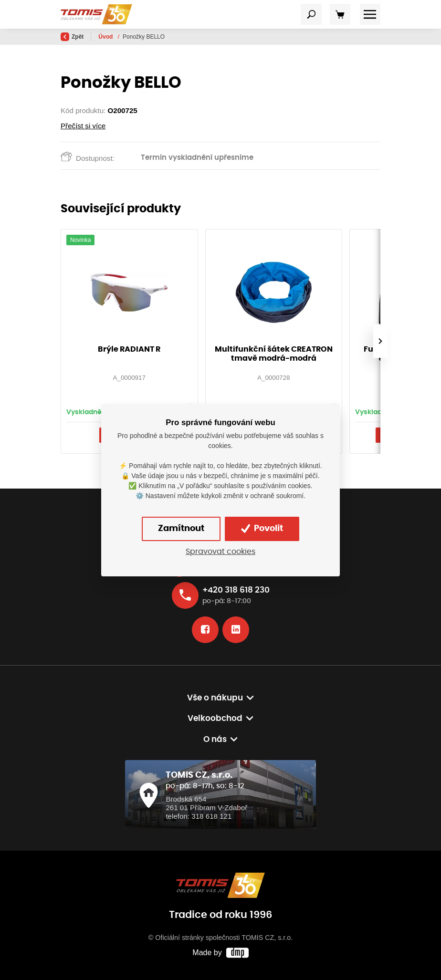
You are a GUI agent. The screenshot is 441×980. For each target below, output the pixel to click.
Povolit (262, 529)
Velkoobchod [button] (215, 718)
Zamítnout (181, 529)
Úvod (106, 37)
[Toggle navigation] (311, 14)
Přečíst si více (83, 126)
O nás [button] (215, 739)
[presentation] (380, 341)
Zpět (72, 37)
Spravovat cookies (220, 552)
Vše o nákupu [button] (215, 698)
